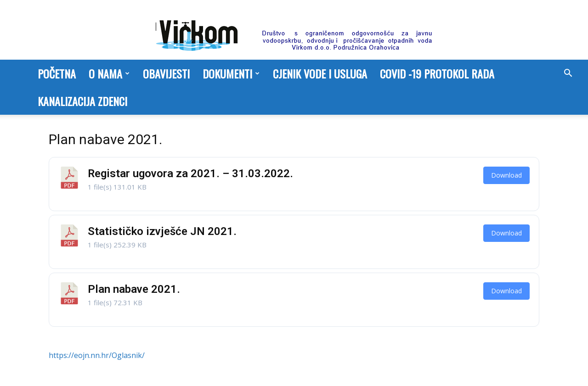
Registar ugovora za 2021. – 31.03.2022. (190, 173)
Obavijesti (166, 73)
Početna (57, 73)
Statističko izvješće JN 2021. (162, 231)
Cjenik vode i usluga (320, 73)
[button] (568, 74)
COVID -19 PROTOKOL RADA (437, 73)
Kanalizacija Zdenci (82, 101)
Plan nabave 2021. (134, 289)
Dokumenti (231, 73)
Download (506, 175)
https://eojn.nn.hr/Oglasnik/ (97, 355)
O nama (109, 73)
